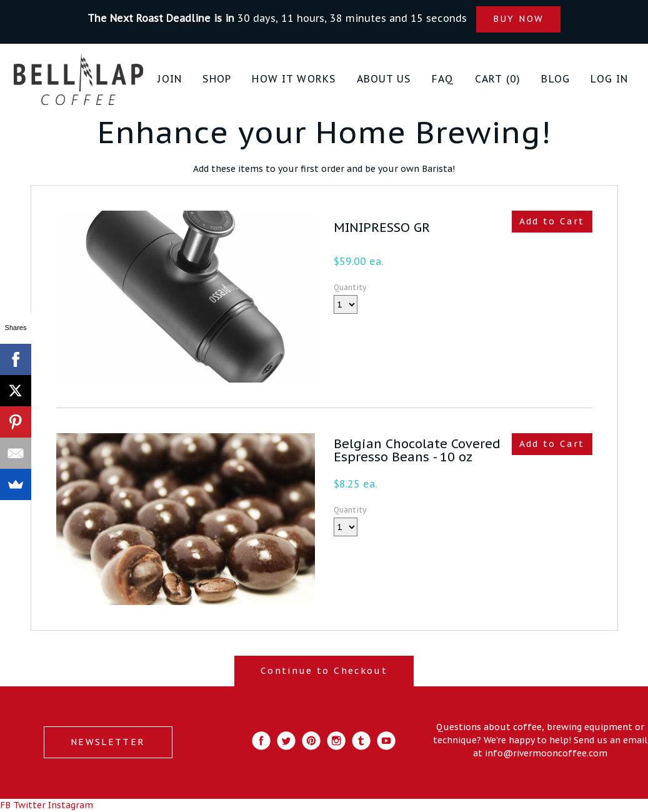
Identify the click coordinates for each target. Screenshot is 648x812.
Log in (609, 79)
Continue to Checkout (324, 671)
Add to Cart (552, 221)
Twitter (29, 805)
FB (5, 805)
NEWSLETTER (108, 742)
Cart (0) (498, 79)
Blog (556, 79)
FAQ (443, 79)
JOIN (170, 79)
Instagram (71, 805)
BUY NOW (518, 19)
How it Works (294, 79)
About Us (384, 79)
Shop (217, 79)
